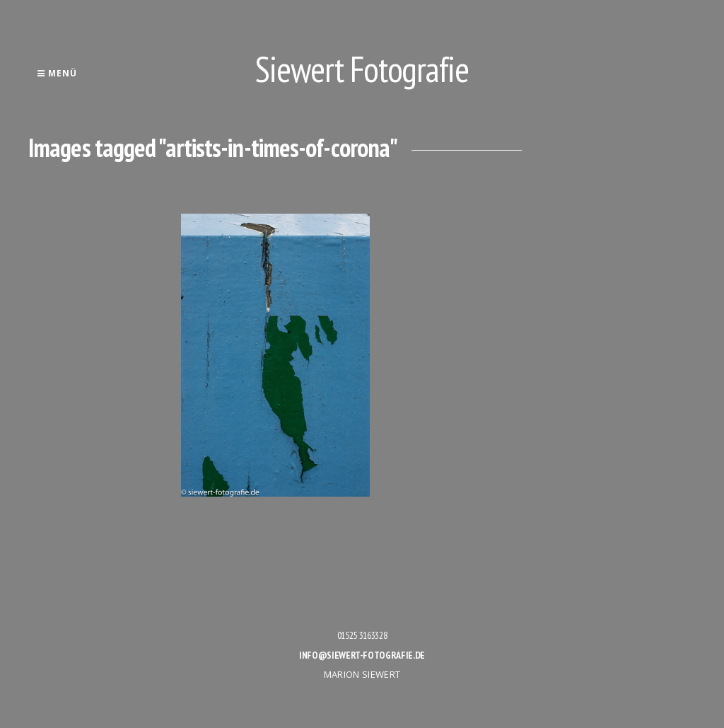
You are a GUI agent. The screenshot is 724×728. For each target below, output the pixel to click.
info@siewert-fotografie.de (362, 655)
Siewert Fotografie (362, 69)
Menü (57, 73)
